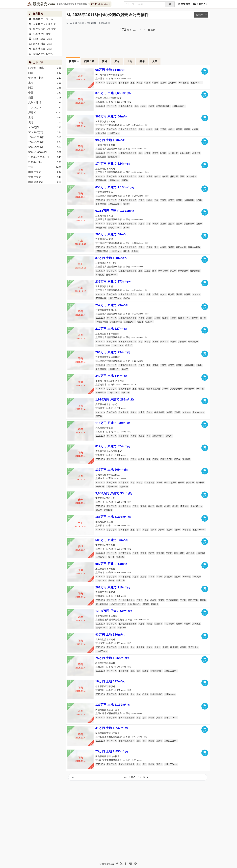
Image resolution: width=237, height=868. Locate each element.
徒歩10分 (149, 322)
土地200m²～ (196, 83)
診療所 (141, 459)
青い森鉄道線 (102, 604)
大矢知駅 (182, 342)
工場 (156, 200)
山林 (138, 530)
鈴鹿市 (165, 318)
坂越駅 (169, 412)
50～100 (45, 132)
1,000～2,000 (45, 157)
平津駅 (173, 342)
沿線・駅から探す (43, 39)
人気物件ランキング (44, 24)
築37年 (177, 459)
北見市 (157, 647)
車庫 (148, 459)
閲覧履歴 (184, 4)
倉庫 (156, 129)
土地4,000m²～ (115, 228)
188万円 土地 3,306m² (113, 517)
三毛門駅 (172, 83)
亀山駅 (165, 177)
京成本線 (200, 389)
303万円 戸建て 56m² (112, 116)
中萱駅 (187, 624)
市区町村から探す (43, 44)
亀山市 (157, 177)
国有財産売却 (45, 182)
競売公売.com (108, 864)
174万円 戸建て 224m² (113, 164)
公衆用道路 (149, 483)
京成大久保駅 (176, 389)
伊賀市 (163, 294)
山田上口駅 (185, 153)
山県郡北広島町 (163, 106)
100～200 (45, 137)
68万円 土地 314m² (110, 70)
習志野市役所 (125, 389)
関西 (45, 88)
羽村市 (151, 506)
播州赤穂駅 (159, 412)
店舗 (146, 600)
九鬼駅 (199, 200)
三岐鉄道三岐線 (103, 345)
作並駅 (181, 483)
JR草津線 (196, 294)
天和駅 (177, 412)
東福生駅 (160, 553)
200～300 (45, 142)
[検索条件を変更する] (201, 15)
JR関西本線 (101, 180)
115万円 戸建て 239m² (113, 423)
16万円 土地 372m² (110, 681)
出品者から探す (42, 34)
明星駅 (187, 129)
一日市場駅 (169, 624)
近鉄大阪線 (195, 271)
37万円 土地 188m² (111, 258)
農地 (45, 122)
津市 (156, 247)
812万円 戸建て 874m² (113, 446)
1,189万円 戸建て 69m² (114, 611)
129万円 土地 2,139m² (113, 705)
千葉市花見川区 (153, 389)
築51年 (126, 251)
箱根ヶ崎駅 (179, 553)
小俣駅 (195, 129)
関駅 (182, 177)
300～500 (45, 147)
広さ (117, 61)
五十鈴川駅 (173, 153)
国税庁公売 (45, 172)
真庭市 (159, 718)
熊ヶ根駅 (200, 483)
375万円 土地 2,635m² (113, 93)
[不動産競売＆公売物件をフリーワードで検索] (144, 4)
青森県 (161, 600)
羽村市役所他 (125, 506)
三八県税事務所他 (127, 600)
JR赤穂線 (186, 412)
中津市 (147, 83)
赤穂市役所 (124, 412)
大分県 (139, 83)
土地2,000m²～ (179, 106)
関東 (45, 73)
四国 (45, 98)
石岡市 (153, 530)
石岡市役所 (124, 530)
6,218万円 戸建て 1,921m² (115, 211)
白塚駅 (163, 247)
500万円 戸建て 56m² (112, 540)
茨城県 (145, 530)
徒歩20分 (124, 487)
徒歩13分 (125, 393)
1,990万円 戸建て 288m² (115, 400)
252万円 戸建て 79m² (112, 305)
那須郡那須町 (156, 671)
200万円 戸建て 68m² (112, 234)
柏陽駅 (183, 647)
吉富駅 (163, 83)
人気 (155, 61)
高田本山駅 (181, 247)
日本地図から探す (43, 49)
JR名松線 (100, 275)
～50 (45, 127)
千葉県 (141, 389)
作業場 (155, 365)
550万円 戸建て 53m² (112, 564)
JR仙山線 (100, 487)
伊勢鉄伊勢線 (102, 251)
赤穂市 (149, 412)
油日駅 (179, 294)
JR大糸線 (196, 624)
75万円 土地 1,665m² (112, 658)
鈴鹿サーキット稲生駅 (188, 318)
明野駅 (179, 129)
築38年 (99, 416)
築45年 (125, 180)
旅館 (148, 365)
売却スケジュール (43, 54)
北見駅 (165, 647)
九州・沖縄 (45, 103)
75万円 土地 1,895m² (112, 751)
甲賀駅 (171, 294)
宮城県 (159, 483)
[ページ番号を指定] (204, 777)
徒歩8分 (135, 251)
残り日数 (89, 61)
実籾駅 (165, 389)
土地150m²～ (114, 157)
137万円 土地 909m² (112, 470)
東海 (45, 83)
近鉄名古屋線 (194, 247)
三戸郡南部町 (172, 600)
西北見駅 (174, 647)
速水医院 (186, 459)
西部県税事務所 (126, 106)
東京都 (143, 506)
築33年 (126, 204)
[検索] (170, 4)
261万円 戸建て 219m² (113, 587)
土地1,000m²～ (115, 298)
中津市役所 (124, 83)
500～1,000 (45, 152)
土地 (130, 61)
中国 (45, 93)
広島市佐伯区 (166, 459)
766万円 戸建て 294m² (113, 352)
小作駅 (167, 506)
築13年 (113, 628)
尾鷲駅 (179, 200)
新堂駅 (187, 294)
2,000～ (45, 162)
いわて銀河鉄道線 (118, 604)
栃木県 (145, 671)
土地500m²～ (114, 133)
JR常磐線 (186, 530)
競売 (45, 167)
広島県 (151, 106)
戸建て (141, 129)
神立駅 (169, 530)
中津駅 (155, 83)
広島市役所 (124, 436)
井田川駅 (174, 177)
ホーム (69, 23)
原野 (144, 718)
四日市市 (164, 342)
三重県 (163, 129)
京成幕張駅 (189, 389)
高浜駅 (161, 530)
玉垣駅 (173, 318)
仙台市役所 (124, 483)
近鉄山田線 (101, 133)
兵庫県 (141, 412)
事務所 (155, 224)
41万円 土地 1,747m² (112, 728)
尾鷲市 (171, 200)
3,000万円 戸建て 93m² (114, 493)
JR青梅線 (184, 506)
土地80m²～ (101, 557)
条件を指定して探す (44, 29)
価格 (104, 61)
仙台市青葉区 (170, 483)
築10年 (126, 228)
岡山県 (151, 718)
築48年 (111, 580)
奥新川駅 (190, 483)
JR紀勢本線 (191, 177)
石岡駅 (177, 530)
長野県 (149, 624)
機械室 (153, 600)
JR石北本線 (193, 647)
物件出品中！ (101, 4)
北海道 (149, 647)
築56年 (125, 369)
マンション (45, 108)
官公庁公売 (112, 83)
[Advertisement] (138, 44)
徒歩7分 (129, 345)
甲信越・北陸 (45, 78)
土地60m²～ (101, 580)
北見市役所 (124, 647)
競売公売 (40, 4)
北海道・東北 (45, 68)
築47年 (126, 298)
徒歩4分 (155, 604)
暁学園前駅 (193, 342)
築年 (142, 61)
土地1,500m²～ (134, 604)
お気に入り (201, 4)
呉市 (148, 436)
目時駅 (203, 600)
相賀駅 (199, 365)
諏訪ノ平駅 (193, 600)
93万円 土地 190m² (110, 635)
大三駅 (173, 271)
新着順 (73, 61)
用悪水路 (140, 647)
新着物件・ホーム (43, 19)
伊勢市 (171, 129)
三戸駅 (183, 600)
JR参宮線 (196, 153)
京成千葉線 (101, 393)
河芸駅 (171, 247)
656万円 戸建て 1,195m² (115, 187)
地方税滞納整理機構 (128, 624)
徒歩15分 (122, 628)
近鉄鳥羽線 (101, 157)
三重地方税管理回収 (128, 129)
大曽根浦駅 (189, 200)
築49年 (169, 436)
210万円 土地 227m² (111, 329)
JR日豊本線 (183, 83)
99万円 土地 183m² (110, 140)
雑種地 (143, 106)
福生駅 (175, 506)
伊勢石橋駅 (163, 271)
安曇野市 (158, 624)
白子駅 (203, 318)
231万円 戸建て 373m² (113, 282)
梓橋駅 (179, 624)
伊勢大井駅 (183, 271)
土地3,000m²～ (115, 204)
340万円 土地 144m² (111, 376)
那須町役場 (124, 671)
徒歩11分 (120, 580)
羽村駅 (159, 506)
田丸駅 (163, 153)
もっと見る (136, 777)
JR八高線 (190, 553)
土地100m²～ (114, 393)
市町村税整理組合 (127, 718)
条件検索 (79, 23)
